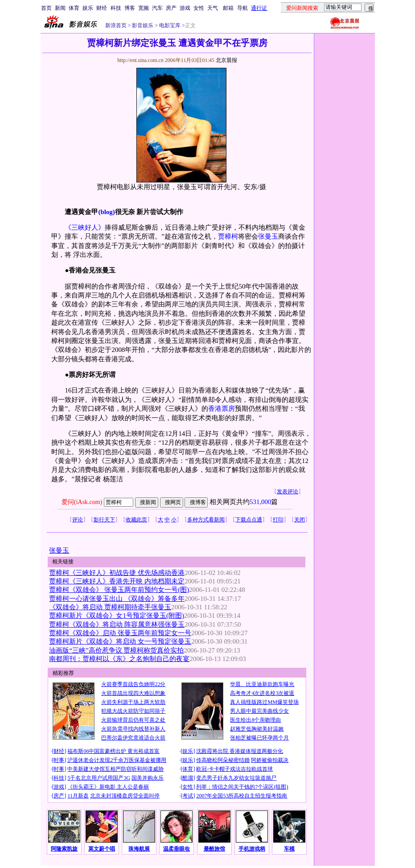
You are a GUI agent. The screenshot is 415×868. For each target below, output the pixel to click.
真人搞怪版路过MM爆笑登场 (264, 702)
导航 (242, 8)
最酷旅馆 (214, 849)
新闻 (60, 8)
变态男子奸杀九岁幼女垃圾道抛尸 (236, 778)
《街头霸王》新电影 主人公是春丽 (108, 787)
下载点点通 (249, 520)
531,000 (260, 502)
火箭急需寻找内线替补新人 (133, 729)
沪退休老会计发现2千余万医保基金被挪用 (117, 760)
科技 (116, 8)
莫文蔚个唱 (102, 849)
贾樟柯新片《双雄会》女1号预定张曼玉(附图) (116, 616)
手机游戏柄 (252, 849)
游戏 (185, 8)
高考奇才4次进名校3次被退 (262, 693)
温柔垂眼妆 (177, 849)
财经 (102, 8)
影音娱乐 (143, 25)
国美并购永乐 (148, 778)
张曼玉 (268, 236)
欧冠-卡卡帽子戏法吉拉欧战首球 (234, 769)
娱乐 (88, 8)
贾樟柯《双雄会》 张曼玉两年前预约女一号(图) (119, 590)
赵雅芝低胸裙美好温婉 (257, 729)
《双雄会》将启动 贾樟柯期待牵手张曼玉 (110, 607)
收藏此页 (136, 520)
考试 (188, 796)
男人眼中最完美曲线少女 (259, 711)
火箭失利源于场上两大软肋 (133, 702)
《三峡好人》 (85, 227)
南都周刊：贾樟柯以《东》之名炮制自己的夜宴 (119, 659)
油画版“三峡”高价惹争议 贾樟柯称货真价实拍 (116, 650)
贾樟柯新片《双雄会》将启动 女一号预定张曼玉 (120, 641)
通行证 (259, 8)
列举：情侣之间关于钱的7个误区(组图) (242, 787)
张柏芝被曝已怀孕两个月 (259, 738)
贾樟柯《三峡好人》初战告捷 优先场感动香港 (117, 573)
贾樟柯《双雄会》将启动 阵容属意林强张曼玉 (117, 624)
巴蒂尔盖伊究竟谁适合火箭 (133, 738)
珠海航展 (139, 849)
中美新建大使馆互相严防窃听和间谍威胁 (115, 769)
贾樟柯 (228, 236)
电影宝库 (169, 25)
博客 (130, 8)
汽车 (157, 8)
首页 (46, 8)
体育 (74, 8)
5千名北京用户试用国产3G (99, 778)
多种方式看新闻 (206, 520)
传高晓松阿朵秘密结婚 (223, 760)
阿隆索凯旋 (64, 849)
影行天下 (104, 520)
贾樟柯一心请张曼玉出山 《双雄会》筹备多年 (117, 599)
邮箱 (228, 8)
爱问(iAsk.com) (82, 502)
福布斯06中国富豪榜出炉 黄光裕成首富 (113, 751)
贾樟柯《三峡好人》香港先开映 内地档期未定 (117, 581)
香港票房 (222, 409)
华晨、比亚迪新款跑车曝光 (262, 684)
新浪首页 (116, 25)
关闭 (300, 520)
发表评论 (288, 492)
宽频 (144, 8)
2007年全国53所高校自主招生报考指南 (242, 796)
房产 (171, 8)
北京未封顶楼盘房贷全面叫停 (125, 796)
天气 (213, 8)
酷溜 (188, 778)
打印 (278, 520)
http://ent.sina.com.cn (141, 60)
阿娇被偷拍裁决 (270, 760)
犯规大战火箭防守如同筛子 (133, 711)
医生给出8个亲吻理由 (255, 720)
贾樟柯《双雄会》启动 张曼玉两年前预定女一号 (120, 633)
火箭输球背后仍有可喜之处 (133, 720)
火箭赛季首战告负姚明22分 (133, 684)
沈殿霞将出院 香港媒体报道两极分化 (240, 751)
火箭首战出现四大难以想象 (133, 693)
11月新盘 (78, 796)
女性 (199, 8)
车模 (289, 849)
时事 (59, 760)
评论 (78, 520)
